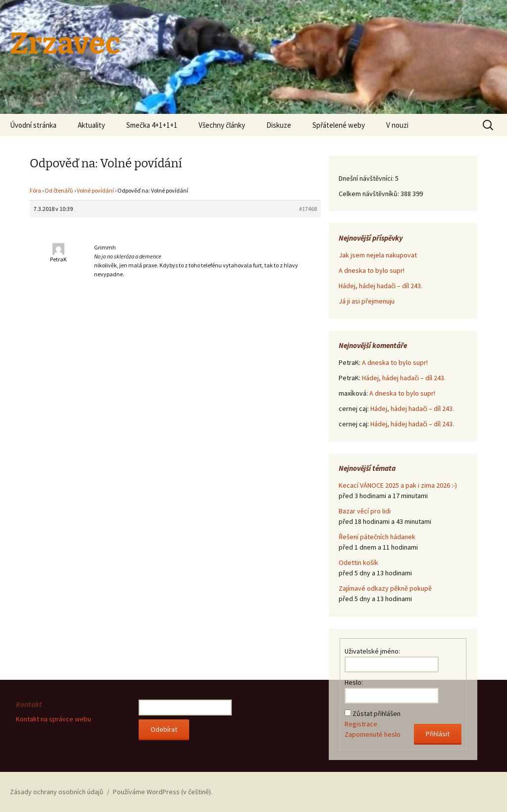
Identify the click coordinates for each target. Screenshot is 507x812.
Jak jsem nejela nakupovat (378, 255)
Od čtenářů (59, 190)
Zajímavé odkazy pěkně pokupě (385, 588)
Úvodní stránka (33, 125)
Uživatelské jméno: (372, 651)
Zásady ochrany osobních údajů (57, 792)
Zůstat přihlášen (377, 713)
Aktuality (91, 125)
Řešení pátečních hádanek (377, 537)
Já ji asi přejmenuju (367, 301)
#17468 (308, 209)
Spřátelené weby (339, 125)
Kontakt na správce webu (53, 719)
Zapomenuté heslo (373, 734)
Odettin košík (358, 562)
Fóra (35, 190)
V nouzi (397, 125)
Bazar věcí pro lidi (365, 511)
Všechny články (222, 125)
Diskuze (279, 125)
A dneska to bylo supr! (372, 270)
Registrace (361, 724)
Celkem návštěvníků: (370, 194)
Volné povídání (95, 190)
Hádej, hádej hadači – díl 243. (380, 286)
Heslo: (354, 682)
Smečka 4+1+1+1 (152, 125)
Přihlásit (438, 734)
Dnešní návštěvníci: (367, 178)
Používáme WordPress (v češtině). (163, 792)
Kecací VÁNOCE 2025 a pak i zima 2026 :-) (398, 485)
